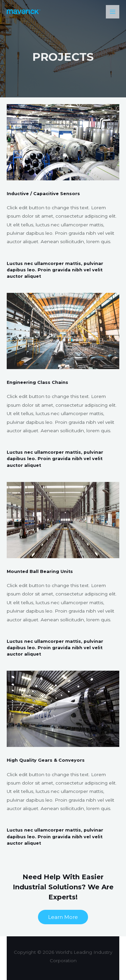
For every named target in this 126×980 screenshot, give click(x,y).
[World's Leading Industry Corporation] (24, 12)
